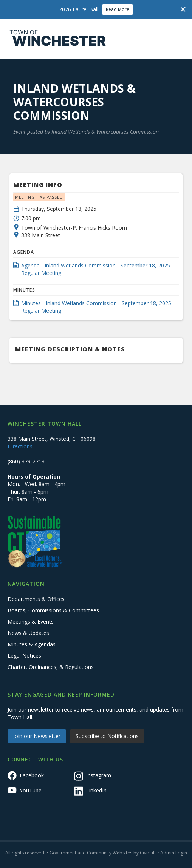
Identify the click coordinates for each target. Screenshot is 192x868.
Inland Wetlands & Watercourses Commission (105, 132)
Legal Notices (24, 656)
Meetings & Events (31, 622)
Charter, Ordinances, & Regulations (51, 667)
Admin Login (174, 853)
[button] (175, 39)
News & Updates (28, 633)
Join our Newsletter (37, 736)
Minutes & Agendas (32, 644)
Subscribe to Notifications (107, 736)
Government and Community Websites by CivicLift (103, 853)
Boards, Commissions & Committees (53, 610)
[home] (58, 39)
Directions (20, 446)
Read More (118, 9)
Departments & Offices (36, 599)
